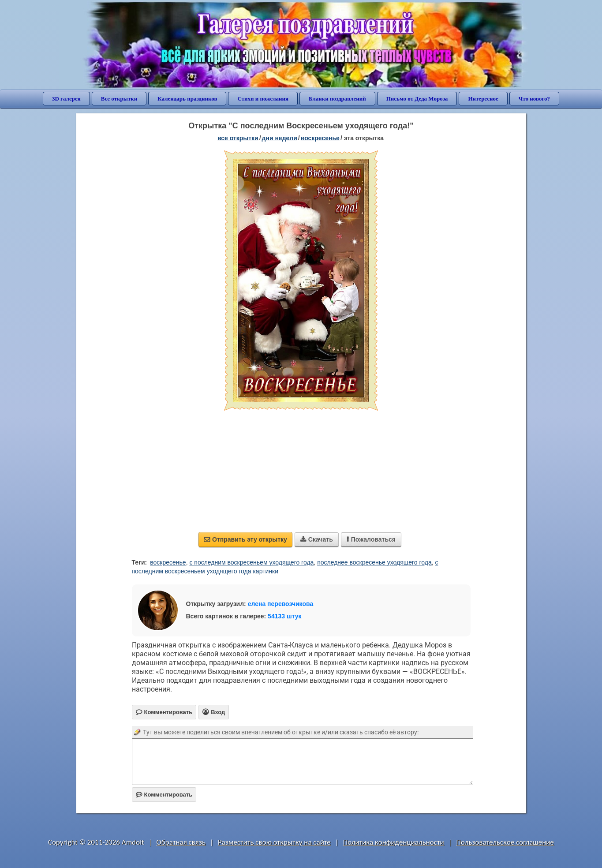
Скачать (317, 539)
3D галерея (66, 99)
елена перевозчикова (281, 604)
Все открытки (119, 99)
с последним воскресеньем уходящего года (251, 562)
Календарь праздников (187, 99)
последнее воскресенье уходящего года (374, 562)
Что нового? (534, 99)
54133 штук (285, 616)
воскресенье (320, 138)
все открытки (238, 138)
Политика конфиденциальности (394, 842)
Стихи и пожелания (263, 99)
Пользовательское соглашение (505, 842)
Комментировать (164, 795)
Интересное (483, 99)
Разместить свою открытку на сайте (274, 842)
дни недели (280, 138)
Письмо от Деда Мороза (417, 99)
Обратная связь (181, 842)
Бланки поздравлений (337, 99)
